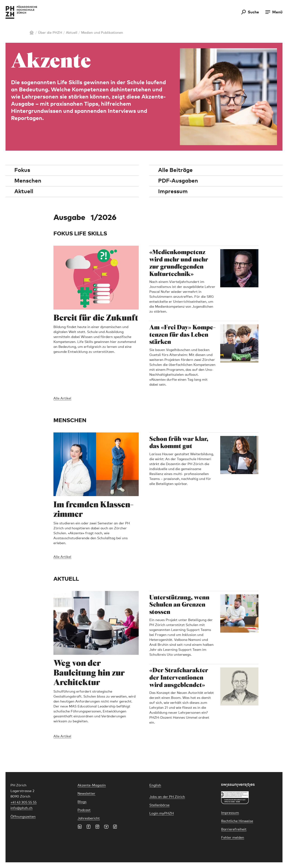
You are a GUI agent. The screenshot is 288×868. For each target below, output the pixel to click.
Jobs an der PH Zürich (167, 797)
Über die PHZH (50, 33)
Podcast (84, 810)
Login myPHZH (162, 814)
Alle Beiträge (175, 170)
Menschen (28, 181)
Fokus (22, 170)
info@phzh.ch (21, 808)
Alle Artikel (62, 398)
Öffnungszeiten (23, 817)
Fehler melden (233, 838)
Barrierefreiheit (234, 829)
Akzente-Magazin (92, 785)
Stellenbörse (159, 805)
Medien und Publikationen (102, 33)
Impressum (173, 192)
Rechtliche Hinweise (237, 821)
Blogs (82, 802)
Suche (253, 12)
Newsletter (86, 794)
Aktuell (72, 33)
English (155, 785)
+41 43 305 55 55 (24, 803)
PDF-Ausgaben (178, 181)
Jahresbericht (89, 818)
